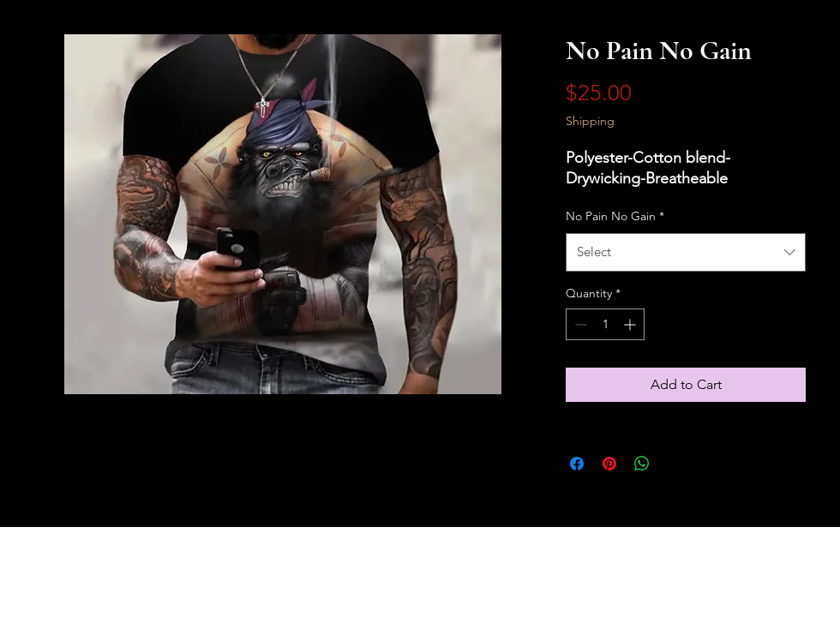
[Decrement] (579, 324)
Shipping (590, 121)
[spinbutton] (605, 324)
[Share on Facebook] (577, 464)
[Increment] (631, 324)
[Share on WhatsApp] (642, 464)
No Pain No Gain (615, 216)
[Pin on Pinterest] (609, 464)
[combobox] (686, 252)
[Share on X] (675, 464)
